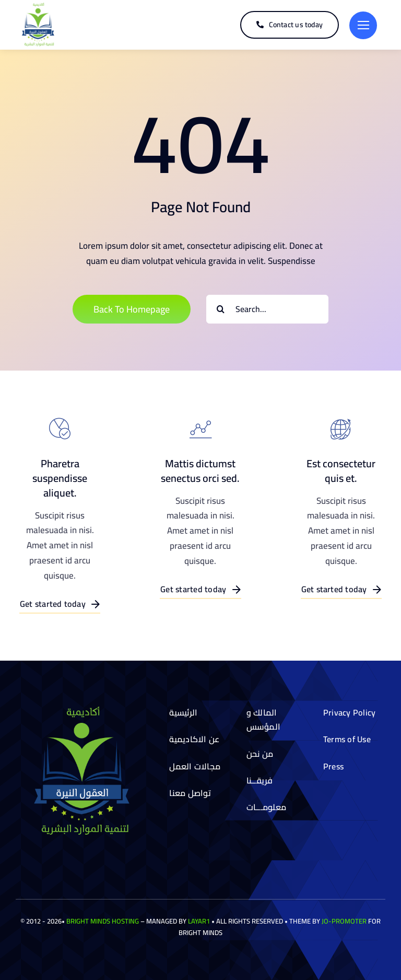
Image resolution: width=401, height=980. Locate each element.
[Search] (221, 309)
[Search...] (267, 309)
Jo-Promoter (344, 921)
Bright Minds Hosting (103, 921)
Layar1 (199, 921)
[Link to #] (363, 25)
